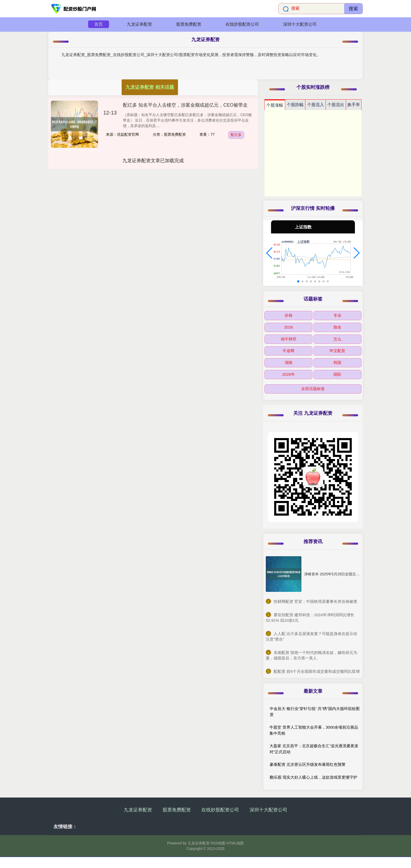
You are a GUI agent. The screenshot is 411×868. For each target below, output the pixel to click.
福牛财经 (289, 339)
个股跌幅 (295, 105)
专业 (337, 315)
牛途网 (288, 351)
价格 (289, 315)
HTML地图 (235, 843)
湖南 (289, 362)
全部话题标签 (313, 389)
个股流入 (316, 105)
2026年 (288, 374)
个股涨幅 (275, 105)
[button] (269, 253)
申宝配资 (337, 351)
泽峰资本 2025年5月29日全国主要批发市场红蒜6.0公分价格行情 (356, 574)
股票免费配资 (189, 24)
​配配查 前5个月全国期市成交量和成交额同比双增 (317, 671)
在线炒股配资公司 (242, 24)
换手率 (354, 105)
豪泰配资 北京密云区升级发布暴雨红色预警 (308, 764)
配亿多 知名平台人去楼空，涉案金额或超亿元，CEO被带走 (185, 105)
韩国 (337, 362)
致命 (337, 327)
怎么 (337, 339)
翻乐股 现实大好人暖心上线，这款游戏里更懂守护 (313, 777)
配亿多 (236, 135)
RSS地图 (218, 843)
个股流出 (336, 105)
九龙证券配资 (139, 24)
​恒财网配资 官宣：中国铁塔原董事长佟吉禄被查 (315, 601)
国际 (337, 374)
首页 (99, 24)
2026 (288, 327)
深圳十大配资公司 (300, 24)
